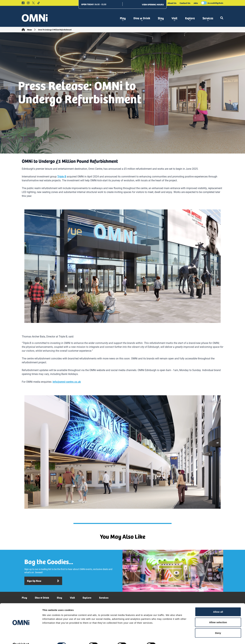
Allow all (218, 604)
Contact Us (185, 3)
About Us (172, 3)
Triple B (62, 176)
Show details (169, 638)
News (30, 30)
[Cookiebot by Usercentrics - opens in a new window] (21, 638)
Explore (190, 19)
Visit (174, 19)
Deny (218, 625)
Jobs (196, 3)
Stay (161, 19)
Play (123, 19)
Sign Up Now (43, 581)
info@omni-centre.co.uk (67, 382)
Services (208, 19)
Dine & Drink (142, 19)
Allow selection (218, 615)
